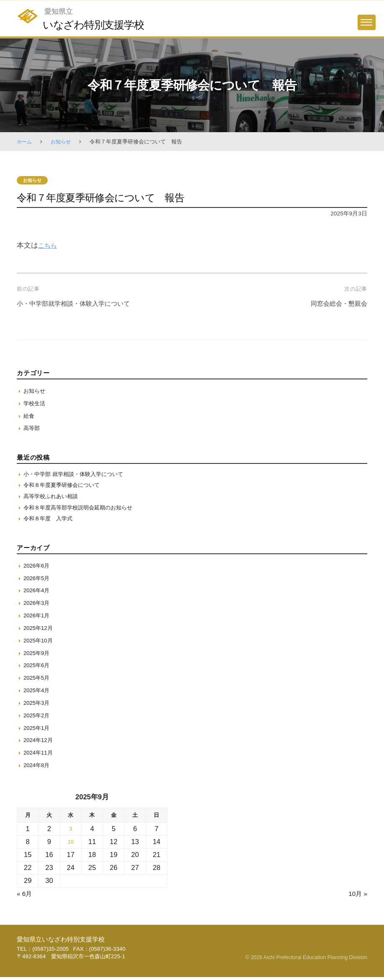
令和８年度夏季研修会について (64, 486)
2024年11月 (39, 756)
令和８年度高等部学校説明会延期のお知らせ (82, 510)
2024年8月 (37, 768)
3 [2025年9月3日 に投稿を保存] (71, 832)
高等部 (32, 428)
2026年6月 (37, 568)
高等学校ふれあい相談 (53, 498)
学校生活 (35, 404)
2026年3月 (37, 606)
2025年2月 (37, 718)
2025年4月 (37, 693)
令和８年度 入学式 (50, 522)
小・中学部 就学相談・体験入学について (77, 475)
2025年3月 (37, 706)
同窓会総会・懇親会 (335, 304)
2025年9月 (37, 656)
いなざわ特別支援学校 (97, 24)
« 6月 (25, 897)
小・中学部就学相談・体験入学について (81, 304)
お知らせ (63, 142)
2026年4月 (37, 594)
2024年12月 (39, 743)
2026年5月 (37, 581)
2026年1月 (37, 619)
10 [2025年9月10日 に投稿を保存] (70, 845)
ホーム (25, 142)
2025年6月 (37, 668)
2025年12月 (39, 631)
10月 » (357, 897)
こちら (49, 246)
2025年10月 (39, 643)
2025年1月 (37, 731)
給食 (29, 416)
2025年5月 (37, 681)
